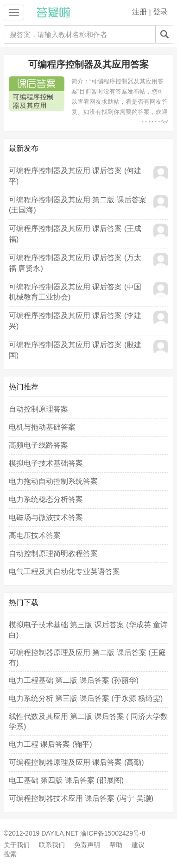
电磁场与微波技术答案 (46, 517)
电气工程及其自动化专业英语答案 (64, 571)
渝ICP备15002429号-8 (113, 833)
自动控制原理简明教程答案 (53, 553)
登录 (160, 12)
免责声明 (87, 845)
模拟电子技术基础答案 (46, 463)
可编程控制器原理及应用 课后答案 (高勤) (76, 762)
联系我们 (52, 845)
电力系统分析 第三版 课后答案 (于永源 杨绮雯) (86, 698)
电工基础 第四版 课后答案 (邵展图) (66, 780)
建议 (138, 845)
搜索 (10, 854)
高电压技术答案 (35, 535)
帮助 (116, 845)
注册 (139, 12)
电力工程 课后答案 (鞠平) (51, 744)
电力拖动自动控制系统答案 (53, 481)
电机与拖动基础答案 (42, 427)
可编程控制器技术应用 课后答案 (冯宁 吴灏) (81, 798)
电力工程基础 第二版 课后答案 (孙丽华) (74, 680)
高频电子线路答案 (38, 445)
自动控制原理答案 (38, 409)
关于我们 (17, 845)
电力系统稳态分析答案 (46, 499)
